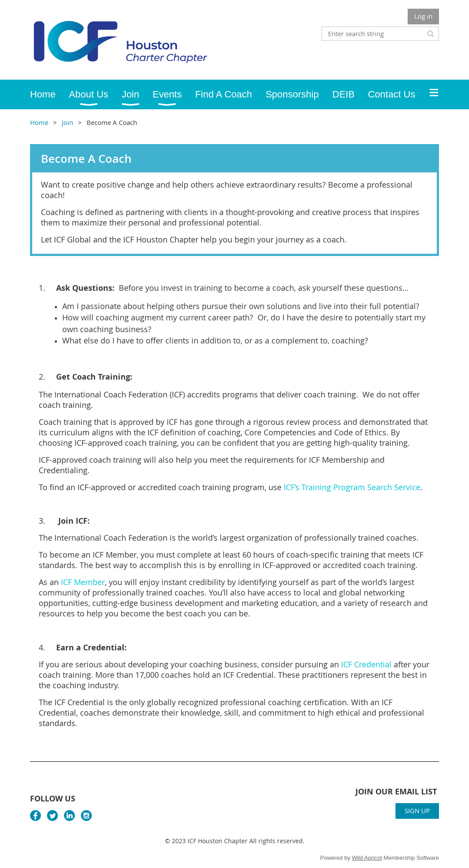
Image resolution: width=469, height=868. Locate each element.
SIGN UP (417, 811)
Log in (423, 16)
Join (67, 122)
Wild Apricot (367, 858)
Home (39, 122)
